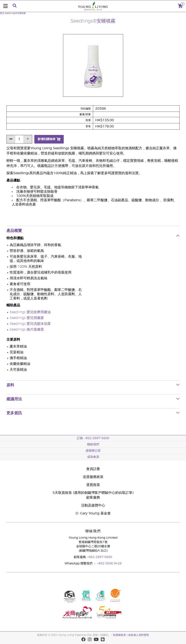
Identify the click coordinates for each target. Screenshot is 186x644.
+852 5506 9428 (109, 564)
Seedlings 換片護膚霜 (27, 330)
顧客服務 (93, 497)
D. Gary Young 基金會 (93, 513)
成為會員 (93, 457)
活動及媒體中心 (93, 505)
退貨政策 (93, 485)
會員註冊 (93, 469)
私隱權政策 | (121, 635)
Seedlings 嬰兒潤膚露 (27, 318)
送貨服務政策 (93, 477)
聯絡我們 (93, 444)
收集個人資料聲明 (139, 635)
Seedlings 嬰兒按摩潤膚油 (30, 312)
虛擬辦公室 (93, 451)
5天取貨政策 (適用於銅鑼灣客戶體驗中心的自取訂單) (93, 493)
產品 (2, 13)
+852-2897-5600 (100, 557)
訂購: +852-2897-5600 (93, 438)
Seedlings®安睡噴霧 (15, 13)
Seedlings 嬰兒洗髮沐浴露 (30, 324)
